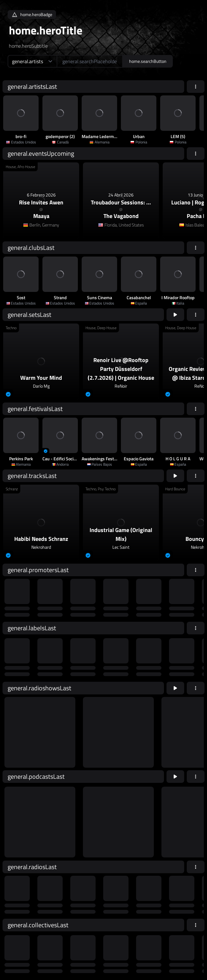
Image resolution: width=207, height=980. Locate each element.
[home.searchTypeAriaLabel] (32, 61)
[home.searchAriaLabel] (90, 61)
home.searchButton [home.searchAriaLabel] (148, 61)
